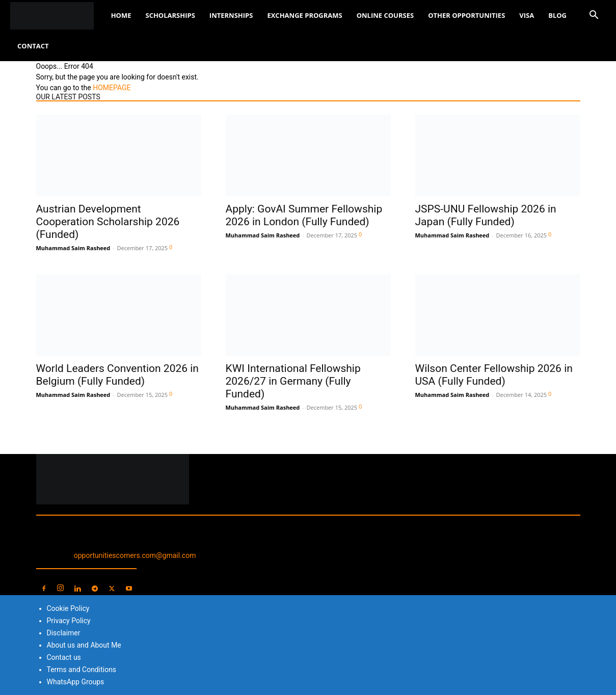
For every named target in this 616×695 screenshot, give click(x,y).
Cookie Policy (68, 608)
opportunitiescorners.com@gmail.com (135, 555)
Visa (527, 15)
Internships (231, 15)
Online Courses (385, 15)
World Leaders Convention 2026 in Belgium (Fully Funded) (117, 375)
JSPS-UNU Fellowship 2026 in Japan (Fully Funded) (486, 215)
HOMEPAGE (112, 88)
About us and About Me (84, 645)
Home (121, 15)
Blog (557, 15)
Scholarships (170, 15)
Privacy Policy (69, 621)
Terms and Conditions (82, 670)
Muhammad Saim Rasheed (73, 248)
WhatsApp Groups (76, 682)
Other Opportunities (466, 15)
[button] (594, 16)
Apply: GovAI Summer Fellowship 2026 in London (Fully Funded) (304, 215)
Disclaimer (64, 633)
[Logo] (57, 16)
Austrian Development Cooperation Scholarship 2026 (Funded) (108, 222)
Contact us (64, 657)
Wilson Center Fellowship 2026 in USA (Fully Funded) (494, 375)
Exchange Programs (304, 15)
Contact (33, 46)
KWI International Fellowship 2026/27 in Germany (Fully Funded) (293, 381)
